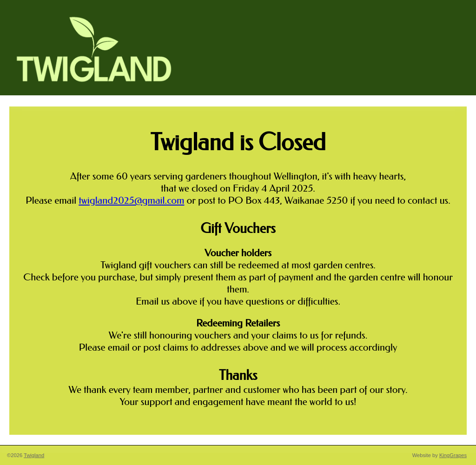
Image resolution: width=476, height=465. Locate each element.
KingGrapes (453, 455)
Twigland (34, 455)
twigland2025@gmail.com (131, 200)
